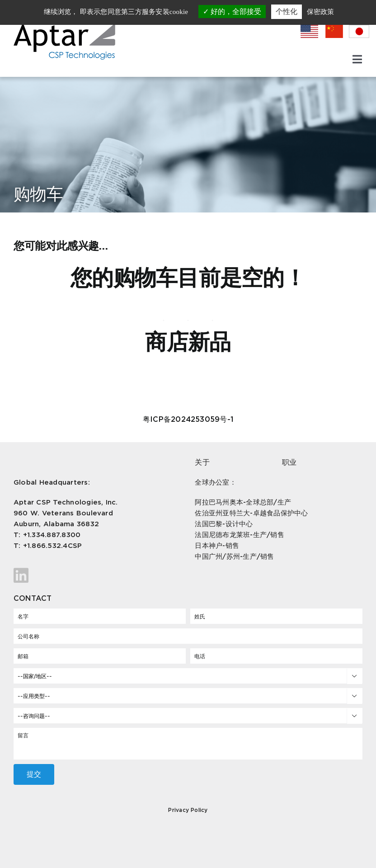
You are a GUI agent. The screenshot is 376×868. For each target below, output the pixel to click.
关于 (202, 462)
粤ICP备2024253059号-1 (188, 419)
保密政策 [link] (320, 12)
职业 (289, 462)
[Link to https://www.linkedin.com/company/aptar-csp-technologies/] (95, 576)
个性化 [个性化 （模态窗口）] (287, 12)
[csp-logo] (64, 27)
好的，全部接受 (232, 12)
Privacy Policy (188, 810)
